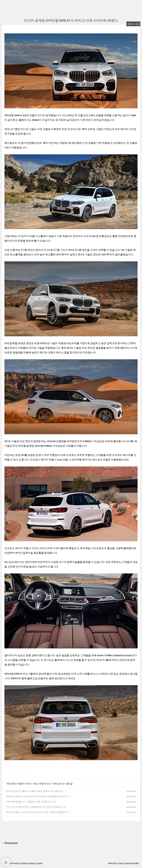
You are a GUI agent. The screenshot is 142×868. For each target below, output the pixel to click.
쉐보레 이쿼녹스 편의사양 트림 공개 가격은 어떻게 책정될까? (36, 812)
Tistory (120, 863)
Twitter (16, 863)
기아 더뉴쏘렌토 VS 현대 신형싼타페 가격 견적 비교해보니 (34, 807)
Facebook (24, 863)
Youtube (32, 863)
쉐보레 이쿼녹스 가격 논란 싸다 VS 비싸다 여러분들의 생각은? (36, 796)
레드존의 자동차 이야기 (19, 784)
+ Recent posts (10, 843)
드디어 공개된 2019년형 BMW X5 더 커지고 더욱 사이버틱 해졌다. (71, 20)
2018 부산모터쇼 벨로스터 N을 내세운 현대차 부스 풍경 (33, 791)
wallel (137, 863)
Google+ (39, 863)
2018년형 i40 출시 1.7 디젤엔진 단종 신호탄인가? (29, 802)
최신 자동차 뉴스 (43, 784)
